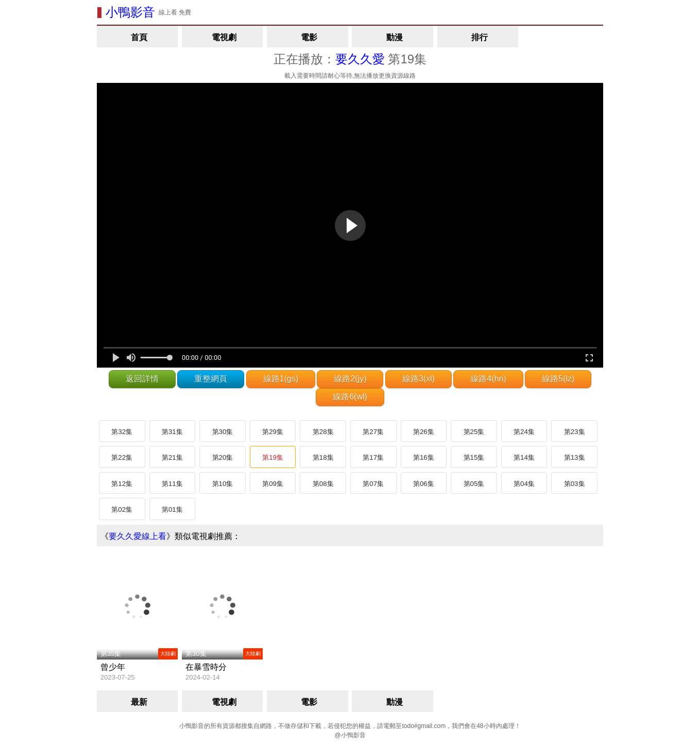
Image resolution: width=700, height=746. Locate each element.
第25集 (474, 432)
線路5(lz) (558, 379)
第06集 (424, 484)
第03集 (575, 484)
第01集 (172, 509)
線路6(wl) (350, 397)
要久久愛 (360, 59)
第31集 (172, 432)
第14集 (524, 457)
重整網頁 (211, 379)
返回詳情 (142, 379)
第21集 (172, 457)
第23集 (575, 432)
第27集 (373, 432)
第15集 (474, 457)
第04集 (524, 484)
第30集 (223, 432)
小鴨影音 (130, 12)
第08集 (323, 484)
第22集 (122, 457)
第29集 (273, 432)
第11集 (172, 484)
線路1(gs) (281, 379)
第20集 (223, 457)
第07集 (373, 484)
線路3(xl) (419, 379)
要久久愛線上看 (138, 536)
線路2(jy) (350, 379)
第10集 (223, 484)
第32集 (122, 432)
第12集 (122, 484)
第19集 (273, 457)
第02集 (122, 509)
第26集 (424, 432)
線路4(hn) (488, 379)
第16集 (424, 457)
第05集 (474, 484)
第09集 (273, 484)
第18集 (323, 457)
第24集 (524, 432)
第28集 (323, 432)
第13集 (575, 457)
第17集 (373, 457)
